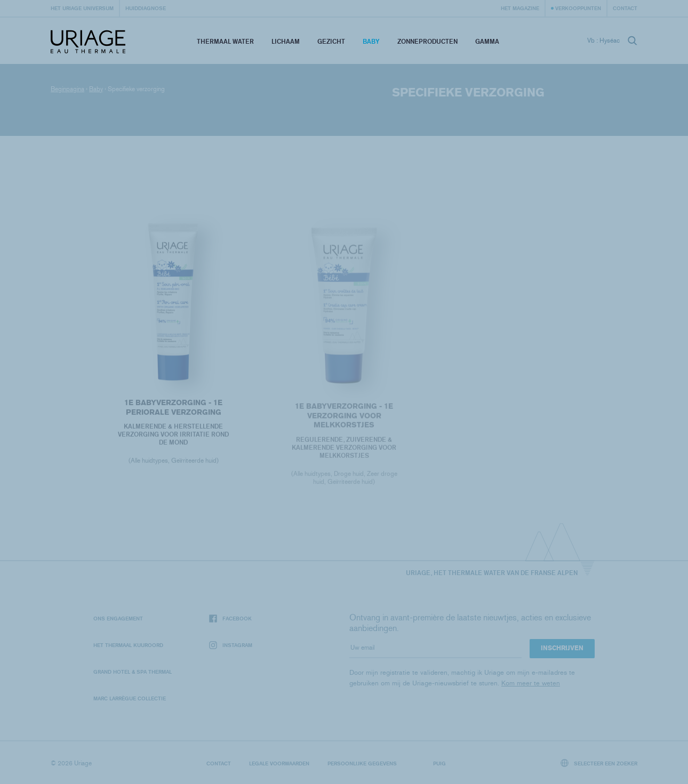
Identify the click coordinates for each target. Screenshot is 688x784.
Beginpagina (67, 89)
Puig (439, 763)
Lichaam (286, 41)
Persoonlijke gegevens (362, 763)
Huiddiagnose (146, 8)
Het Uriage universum (82, 8)
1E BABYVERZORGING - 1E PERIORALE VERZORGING (173, 409)
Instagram (231, 645)
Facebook (230, 619)
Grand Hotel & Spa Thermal (133, 672)
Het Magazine (520, 8)
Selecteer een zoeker (599, 763)
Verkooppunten (578, 8)
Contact (625, 8)
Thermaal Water (225, 41)
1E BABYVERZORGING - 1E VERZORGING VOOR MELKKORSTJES (344, 417)
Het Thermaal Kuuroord (128, 645)
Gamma (487, 41)
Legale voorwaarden (279, 763)
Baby (371, 41)
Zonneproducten (427, 41)
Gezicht (331, 41)
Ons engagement (118, 618)
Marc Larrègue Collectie (130, 698)
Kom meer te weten (531, 683)
